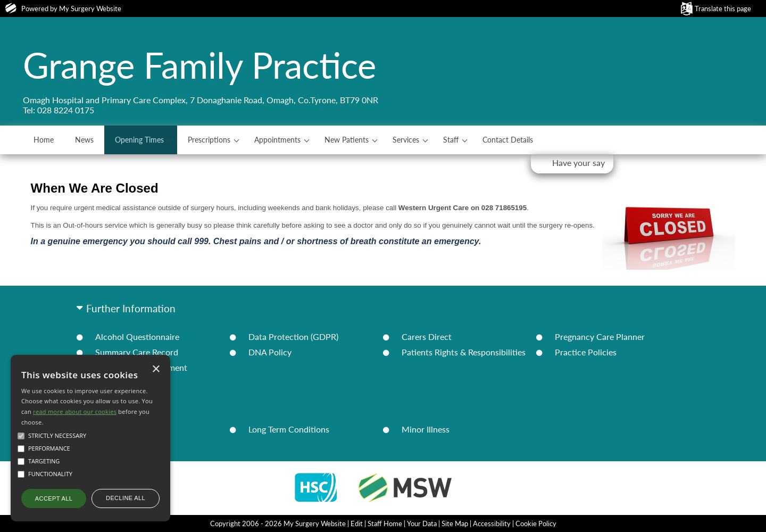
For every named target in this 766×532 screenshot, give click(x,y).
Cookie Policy (536, 523)
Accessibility (492, 523)
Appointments (277, 140)
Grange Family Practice (199, 65)
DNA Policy (270, 352)
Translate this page (723, 9)
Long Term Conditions (289, 429)
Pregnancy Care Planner (600, 336)
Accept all (54, 498)
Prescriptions (209, 140)
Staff (451, 140)
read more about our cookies (75, 412)
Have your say (578, 163)
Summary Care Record (137, 352)
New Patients (347, 140)
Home (44, 140)
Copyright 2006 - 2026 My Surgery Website (278, 523)
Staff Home (385, 523)
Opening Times (139, 140)
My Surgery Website (90, 9)
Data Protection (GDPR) (293, 336)
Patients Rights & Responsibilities (464, 352)
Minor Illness (426, 429)
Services (406, 140)
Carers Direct (427, 336)
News (84, 140)
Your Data (422, 523)
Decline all (126, 498)
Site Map (455, 523)
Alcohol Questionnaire (137, 336)
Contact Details (508, 140)
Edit (357, 523)
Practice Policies (586, 352)
